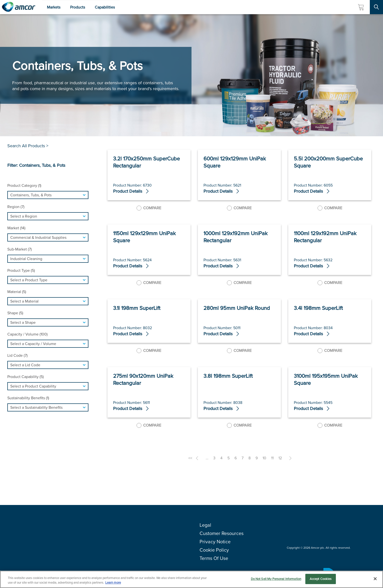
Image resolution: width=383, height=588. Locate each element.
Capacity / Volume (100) (27, 334)
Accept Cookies (321, 579)
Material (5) (17, 292)
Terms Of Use (214, 558)
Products (78, 7)
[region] (191, 579)
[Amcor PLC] (19, 7)
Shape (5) (15, 313)
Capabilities (105, 7)
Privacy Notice (215, 542)
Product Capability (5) (26, 377)
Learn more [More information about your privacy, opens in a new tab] (113, 583)
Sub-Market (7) (20, 249)
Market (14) (16, 228)
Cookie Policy (214, 550)
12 (280, 458)
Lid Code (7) (17, 355)
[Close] (375, 579)
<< (190, 458)
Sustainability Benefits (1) (28, 398)
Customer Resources (222, 533)
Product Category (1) (24, 185)
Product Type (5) (21, 270)
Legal (205, 525)
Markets (54, 7)
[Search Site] (376, 7)
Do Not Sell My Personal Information (276, 579)
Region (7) (16, 207)
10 (264, 458)
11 (272, 458)
